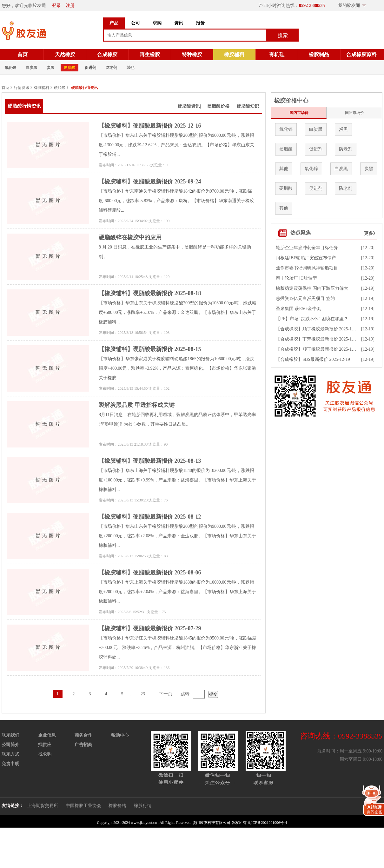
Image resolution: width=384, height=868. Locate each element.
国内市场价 (299, 113)
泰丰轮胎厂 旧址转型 (296, 278)
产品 (114, 23)
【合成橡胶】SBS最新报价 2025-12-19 (313, 359)
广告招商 (83, 745)
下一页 (166, 694)
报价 (200, 23)
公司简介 (10, 745)
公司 (136, 23)
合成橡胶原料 (361, 54)
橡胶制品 (319, 54)
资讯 (179, 23)
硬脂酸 (70, 68)
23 (143, 694)
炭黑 (50, 68)
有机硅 (277, 54)
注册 (70, 6)
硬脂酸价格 (218, 106)
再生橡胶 (150, 54)
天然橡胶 (65, 54)
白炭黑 (31, 68)
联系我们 (10, 735)
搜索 (283, 35)
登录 (56, 6)
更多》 (371, 233)
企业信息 (47, 735)
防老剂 (111, 68)
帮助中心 (120, 735)
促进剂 (90, 68)
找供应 (45, 745)
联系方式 (10, 754)
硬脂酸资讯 (189, 106)
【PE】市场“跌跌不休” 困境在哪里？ (312, 319)
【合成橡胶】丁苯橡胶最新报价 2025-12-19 (318, 339)
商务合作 (83, 735)
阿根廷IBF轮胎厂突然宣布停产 (306, 258)
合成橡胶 (107, 54)
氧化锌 (10, 68)
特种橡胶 (192, 54)
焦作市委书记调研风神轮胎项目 (307, 268)
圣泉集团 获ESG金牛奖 (298, 309)
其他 (130, 68)
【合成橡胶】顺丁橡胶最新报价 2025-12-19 (318, 329)
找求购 (45, 754)
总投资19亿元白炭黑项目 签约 (305, 298)
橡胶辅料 (234, 54)
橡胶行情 (143, 806)
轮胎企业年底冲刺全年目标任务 (307, 248)
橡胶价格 (117, 806)
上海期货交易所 (43, 806)
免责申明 (10, 764)
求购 (157, 23)
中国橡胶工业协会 (83, 806)
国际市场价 (354, 113)
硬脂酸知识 (248, 106)
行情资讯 (22, 88)
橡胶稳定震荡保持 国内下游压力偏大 (312, 288)
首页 (23, 54)
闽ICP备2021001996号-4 (267, 823)
